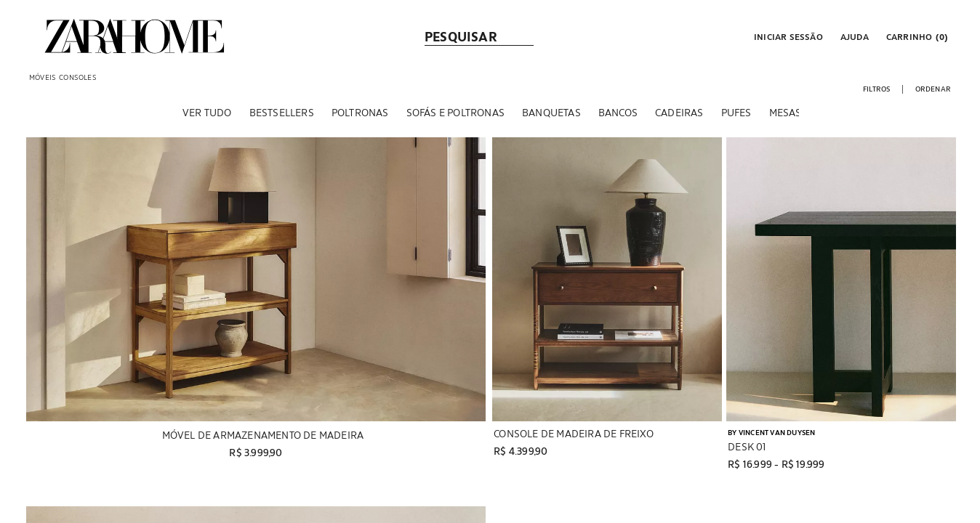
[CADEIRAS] (679, 115)
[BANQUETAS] (551, 115)
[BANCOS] (618, 115)
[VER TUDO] (207, 115)
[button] (787, 36)
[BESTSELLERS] (282, 115)
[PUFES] (736, 115)
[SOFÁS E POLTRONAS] (455, 115)
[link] (134, 36)
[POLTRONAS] (360, 115)
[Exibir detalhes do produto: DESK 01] (841, 282)
